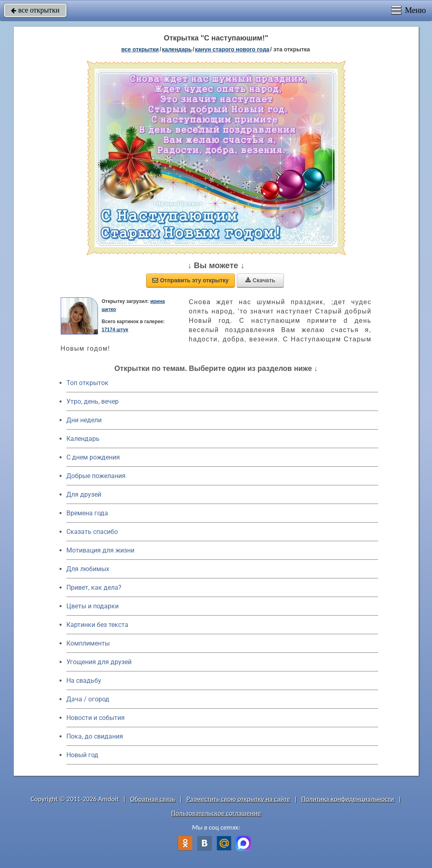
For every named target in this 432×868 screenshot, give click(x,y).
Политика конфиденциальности (348, 799)
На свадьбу (84, 681)
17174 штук (115, 330)
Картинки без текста (97, 625)
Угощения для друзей (99, 662)
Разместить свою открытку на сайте (238, 799)
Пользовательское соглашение (216, 813)
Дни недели (84, 420)
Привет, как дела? (94, 587)
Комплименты (88, 643)
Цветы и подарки (93, 606)
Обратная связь (153, 799)
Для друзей (84, 494)
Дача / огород (88, 699)
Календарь (177, 49)
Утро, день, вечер (93, 401)
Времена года (87, 513)
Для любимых (88, 569)
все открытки (35, 10)
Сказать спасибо (92, 532)
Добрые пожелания (96, 476)
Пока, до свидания (95, 736)
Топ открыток (87, 383)
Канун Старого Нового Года (232, 49)
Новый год (82, 755)
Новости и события (96, 718)
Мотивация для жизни (100, 550)
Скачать (260, 280)
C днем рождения (93, 457)
